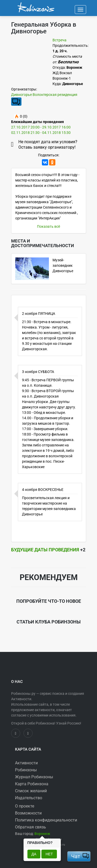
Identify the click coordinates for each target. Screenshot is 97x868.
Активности (26, 763)
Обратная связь (31, 827)
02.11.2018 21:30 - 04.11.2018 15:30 (41, 133)
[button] (42, 834)
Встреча (59, 40)
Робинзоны (26, 770)
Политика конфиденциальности (46, 820)
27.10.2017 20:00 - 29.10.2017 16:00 (41, 127)
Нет (49, 854)
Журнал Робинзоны (34, 777)
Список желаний (31, 791)
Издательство (29, 798)
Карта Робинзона (32, 784)
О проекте (25, 806)
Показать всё (48, 226)
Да (34, 854)
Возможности (28, 813)
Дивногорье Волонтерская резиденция (44, 95)
